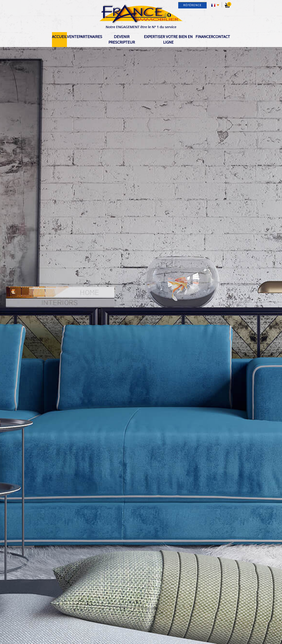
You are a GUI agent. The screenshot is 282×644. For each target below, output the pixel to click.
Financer (204, 37)
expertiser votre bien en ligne (168, 40)
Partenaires (90, 37)
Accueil (59, 37)
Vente (73, 37)
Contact (222, 37)
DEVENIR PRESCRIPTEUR (122, 40)
